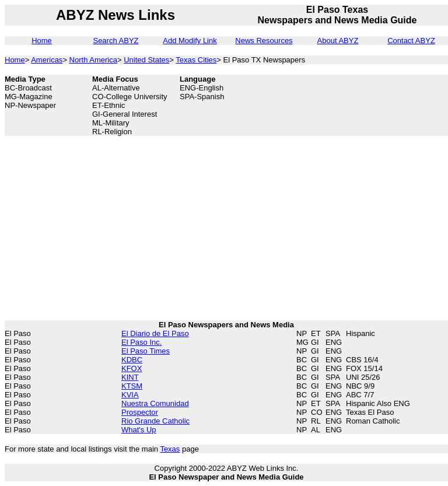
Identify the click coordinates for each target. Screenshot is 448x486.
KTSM (132, 386)
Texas (170, 449)
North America (93, 60)
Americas (47, 60)
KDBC (132, 360)
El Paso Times (146, 351)
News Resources (264, 41)
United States (146, 60)
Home (42, 41)
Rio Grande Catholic (155, 421)
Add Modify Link (190, 41)
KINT (130, 377)
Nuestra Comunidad (155, 403)
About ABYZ (338, 41)
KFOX (132, 368)
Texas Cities (196, 60)
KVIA (130, 395)
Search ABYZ (116, 41)
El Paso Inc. (141, 342)
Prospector (140, 412)
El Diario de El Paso (155, 333)
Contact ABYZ (411, 41)
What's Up (139, 430)
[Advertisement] (390, 101)
